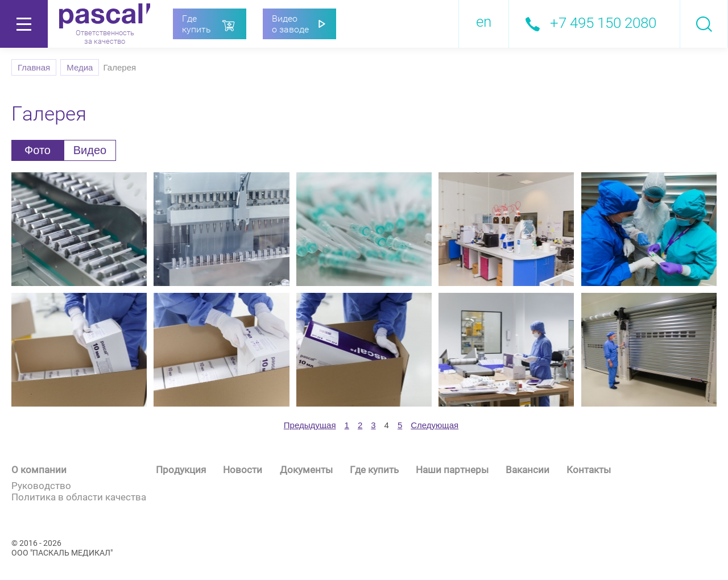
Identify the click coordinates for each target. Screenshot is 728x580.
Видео (90, 150)
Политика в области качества (79, 497)
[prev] (310, 425)
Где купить (374, 470)
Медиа (80, 67)
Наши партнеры (452, 470)
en (484, 22)
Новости (243, 470)
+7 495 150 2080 (603, 23)
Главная (34, 67)
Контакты (589, 470)
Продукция (181, 470)
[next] (435, 425)
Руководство (41, 486)
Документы (306, 470)
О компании (39, 470)
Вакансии (528, 470)
